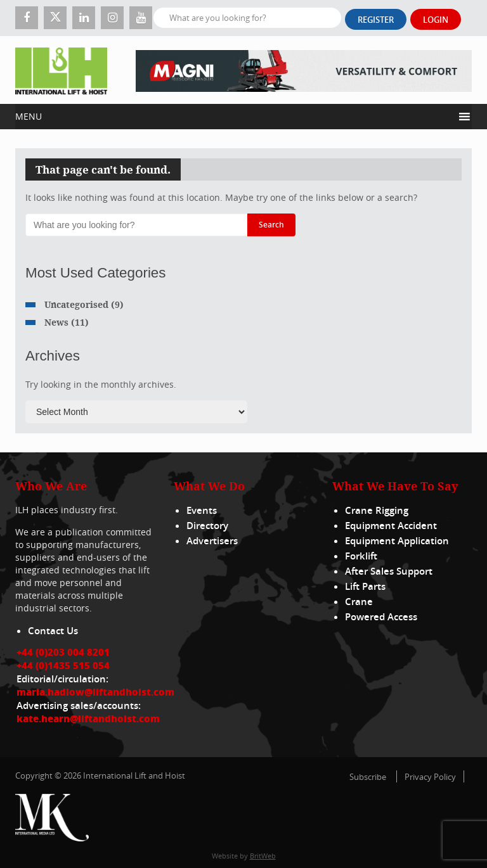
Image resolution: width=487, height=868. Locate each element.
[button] (234, 117)
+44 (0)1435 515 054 (63, 665)
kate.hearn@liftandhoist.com (88, 718)
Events (202, 510)
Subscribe (368, 777)
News (56, 322)
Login (436, 20)
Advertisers (212, 541)
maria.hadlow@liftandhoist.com (95, 692)
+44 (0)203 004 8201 (63, 652)
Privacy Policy (430, 777)
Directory (207, 526)
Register (376, 20)
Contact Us (53, 631)
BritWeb (263, 856)
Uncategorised (76, 304)
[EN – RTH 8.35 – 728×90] (304, 70)
